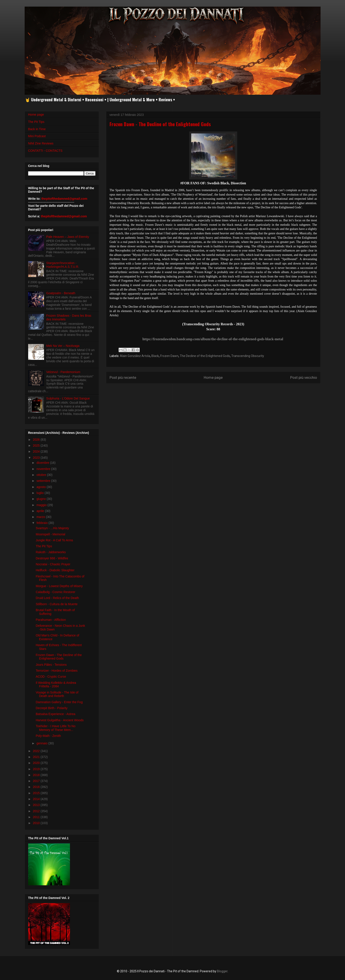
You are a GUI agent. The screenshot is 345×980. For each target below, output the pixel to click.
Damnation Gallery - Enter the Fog (59, 702)
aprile (41, 511)
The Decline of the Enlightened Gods (205, 356)
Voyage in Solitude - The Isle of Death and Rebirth (57, 694)
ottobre (42, 475)
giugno (42, 499)
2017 (37, 781)
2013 (37, 805)
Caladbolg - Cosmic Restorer (55, 592)
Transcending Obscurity (248, 356)
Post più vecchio (304, 377)
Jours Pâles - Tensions (51, 665)
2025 (37, 446)
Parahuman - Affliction (51, 620)
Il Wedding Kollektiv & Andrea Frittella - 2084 (56, 685)
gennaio (42, 743)
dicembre (43, 463)
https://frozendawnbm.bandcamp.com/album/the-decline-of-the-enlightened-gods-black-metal (213, 339)
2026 (37, 440)
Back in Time (37, 129)
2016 (37, 787)
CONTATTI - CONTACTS (45, 151)
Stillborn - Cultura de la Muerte (57, 604)
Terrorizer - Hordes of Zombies (57, 671)
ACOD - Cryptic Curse (51, 677)
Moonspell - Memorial (50, 534)
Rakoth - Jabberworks (51, 552)
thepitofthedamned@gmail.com (64, 199)
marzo (41, 517)
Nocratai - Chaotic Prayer (53, 564)
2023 (37, 458)
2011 (37, 817)
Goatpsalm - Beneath (61, 293)
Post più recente (123, 377)
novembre (44, 469)
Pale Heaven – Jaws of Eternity (68, 237)
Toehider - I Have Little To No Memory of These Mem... (55, 728)
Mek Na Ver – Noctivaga (63, 346)
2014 (37, 799)
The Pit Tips (36, 122)
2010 (37, 823)
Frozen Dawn (169, 356)
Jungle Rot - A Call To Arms (54, 540)
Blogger (222, 971)
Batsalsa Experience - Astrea (55, 714)
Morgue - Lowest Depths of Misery (59, 586)
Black (155, 356)
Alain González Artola (135, 356)
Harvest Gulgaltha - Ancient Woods (60, 720)
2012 (37, 811)
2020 (37, 763)
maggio (42, 505)
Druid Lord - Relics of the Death (57, 598)
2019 (37, 769)
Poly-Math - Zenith (48, 736)
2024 (37, 451)
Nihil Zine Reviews (41, 143)
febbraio (42, 523)
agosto (42, 487)
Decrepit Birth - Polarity (51, 708)
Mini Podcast (37, 136)
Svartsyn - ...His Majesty (52, 528)
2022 (37, 751)
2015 (37, 793)
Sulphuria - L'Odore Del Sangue (68, 398)
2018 (37, 775)
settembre (44, 481)
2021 (37, 757)
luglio (41, 493)
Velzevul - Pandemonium (63, 372)
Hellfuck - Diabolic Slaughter (55, 570)
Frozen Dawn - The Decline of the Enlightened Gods (59, 657)
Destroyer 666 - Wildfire (52, 558)
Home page (213, 377)
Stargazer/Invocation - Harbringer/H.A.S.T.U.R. (63, 265)
